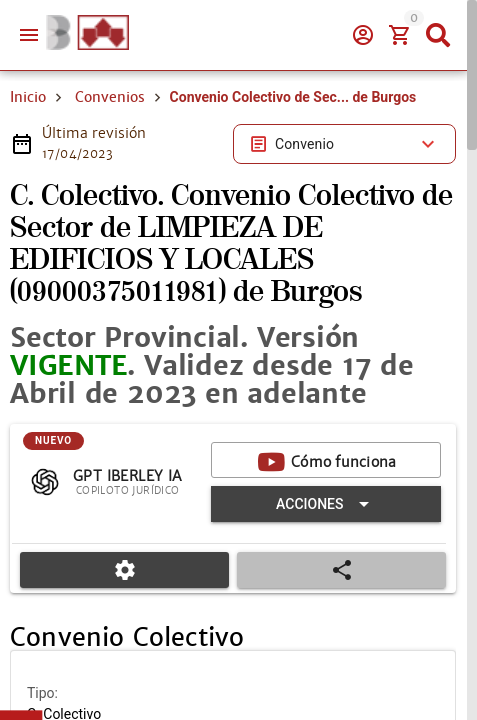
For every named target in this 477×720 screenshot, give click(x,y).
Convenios (110, 97)
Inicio (28, 97)
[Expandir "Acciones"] (326, 504)
